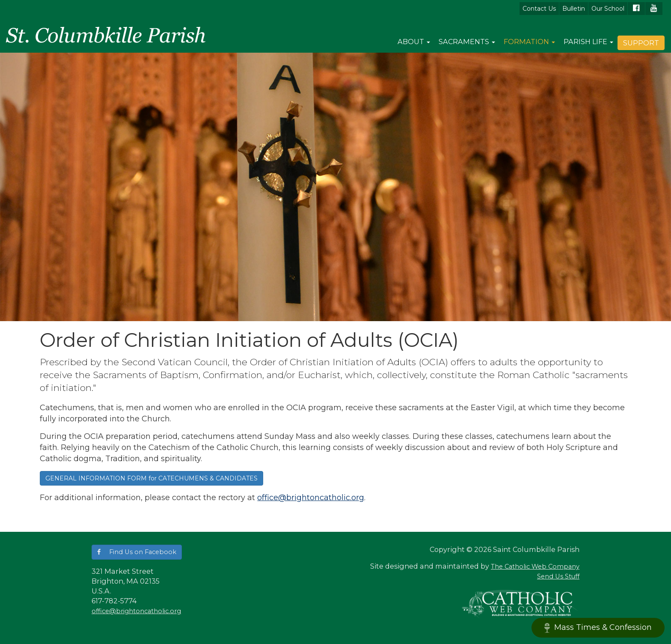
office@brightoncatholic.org (311, 498)
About (414, 42)
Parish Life (588, 42)
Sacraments (467, 42)
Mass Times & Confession (598, 628)
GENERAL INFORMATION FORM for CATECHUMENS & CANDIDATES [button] (151, 478)
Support (641, 43)
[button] (137, 552)
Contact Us (539, 9)
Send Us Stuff (558, 576)
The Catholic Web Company (535, 566)
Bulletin (574, 9)
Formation (529, 42)
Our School (608, 9)
